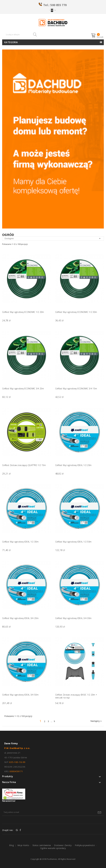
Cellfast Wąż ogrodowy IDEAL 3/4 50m (20, 695)
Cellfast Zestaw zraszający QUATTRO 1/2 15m (24, 465)
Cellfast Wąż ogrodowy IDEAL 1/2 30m (20, 542)
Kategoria (11, 42)
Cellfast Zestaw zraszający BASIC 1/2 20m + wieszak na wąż (76, 696)
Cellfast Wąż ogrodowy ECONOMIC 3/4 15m (76, 389)
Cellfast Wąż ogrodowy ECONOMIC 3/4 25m (23, 389)
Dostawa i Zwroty (63, 845)
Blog (11, 845)
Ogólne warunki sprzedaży (53, 848)
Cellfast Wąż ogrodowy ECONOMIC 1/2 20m (23, 312)
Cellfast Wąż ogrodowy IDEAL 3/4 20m (20, 618)
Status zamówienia (42, 845)
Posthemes (52, 859)
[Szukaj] (20, 35)
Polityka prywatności (85, 845)
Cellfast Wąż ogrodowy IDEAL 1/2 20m (73, 465)
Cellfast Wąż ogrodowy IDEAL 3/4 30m (73, 618)
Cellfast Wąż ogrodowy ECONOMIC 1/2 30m (76, 312)
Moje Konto (23, 845)
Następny (96, 721)
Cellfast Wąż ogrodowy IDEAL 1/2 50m (73, 542)
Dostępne (53, 238)
